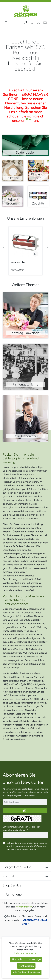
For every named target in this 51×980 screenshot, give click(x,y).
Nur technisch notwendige (26, 959)
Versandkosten (24, 907)
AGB (36, 846)
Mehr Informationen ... (26, 953)
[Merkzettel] (32, 22)
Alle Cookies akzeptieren (26, 972)
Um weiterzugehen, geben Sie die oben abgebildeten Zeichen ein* (21, 828)
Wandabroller (18, 262)
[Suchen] (25, 22)
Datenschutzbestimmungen (31, 843)
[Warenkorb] (45, 22)
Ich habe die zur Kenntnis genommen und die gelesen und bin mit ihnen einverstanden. (27, 846)
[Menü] (6, 22)
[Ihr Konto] (38, 22)
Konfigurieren (26, 966)
